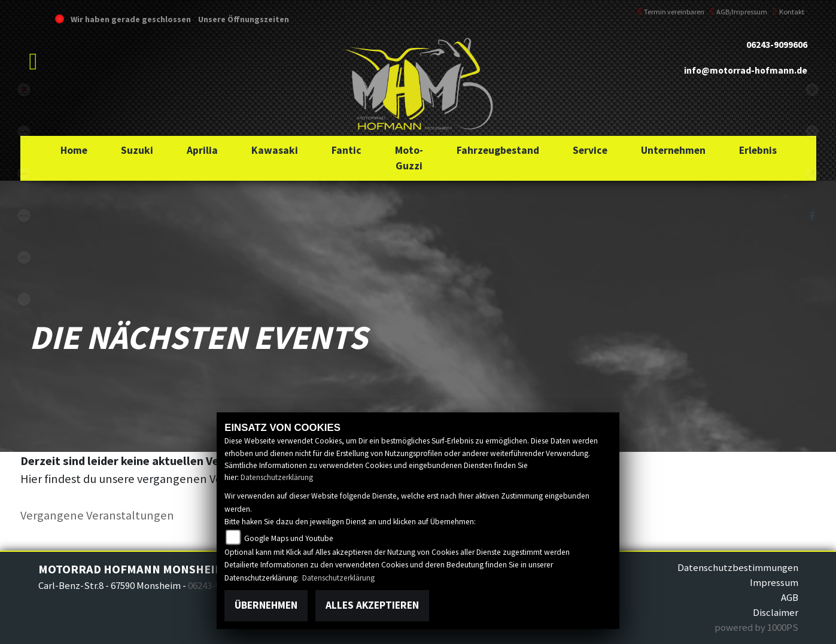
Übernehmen (266, 605)
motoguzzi (24, 257)
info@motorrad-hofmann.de (746, 70)
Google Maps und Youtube (289, 538)
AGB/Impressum (739, 12)
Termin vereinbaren (672, 12)
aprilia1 (24, 174)
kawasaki (24, 132)
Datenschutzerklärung (277, 477)
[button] (137, 150)
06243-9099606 (777, 45)
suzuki (24, 90)
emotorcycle (24, 299)
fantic (24, 215)
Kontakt (789, 12)
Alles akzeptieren (372, 605)
